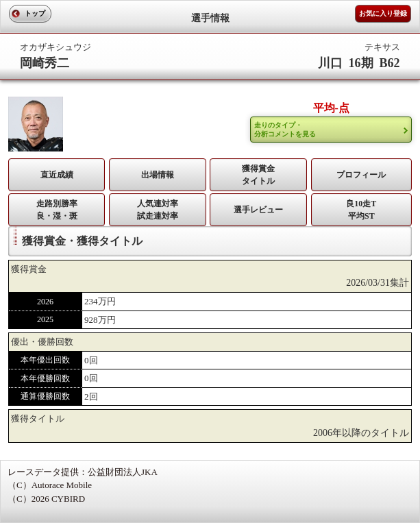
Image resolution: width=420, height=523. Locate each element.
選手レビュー (258, 210)
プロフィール (361, 175)
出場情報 (158, 175)
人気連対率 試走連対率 (158, 210)
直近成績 (57, 175)
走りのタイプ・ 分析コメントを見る (285, 130)
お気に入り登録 (383, 13)
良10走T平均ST (361, 210)
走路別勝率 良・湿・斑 (57, 210)
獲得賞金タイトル (258, 175)
